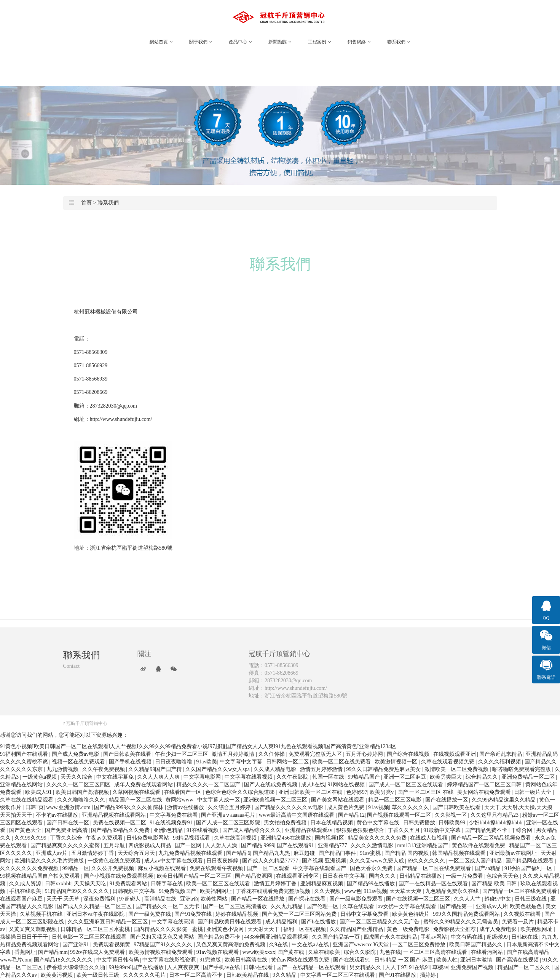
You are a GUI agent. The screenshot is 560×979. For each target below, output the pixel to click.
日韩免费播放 (420, 823)
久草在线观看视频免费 (448, 762)
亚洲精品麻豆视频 (322, 884)
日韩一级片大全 (533, 792)
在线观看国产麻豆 (22, 899)
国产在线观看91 (296, 845)
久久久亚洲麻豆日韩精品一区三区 (108, 922)
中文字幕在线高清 (174, 922)
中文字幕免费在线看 (174, 815)
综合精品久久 (482, 777)
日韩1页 (34, 807)
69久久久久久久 (427, 861)
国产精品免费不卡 (487, 830)
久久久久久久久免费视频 (30, 868)
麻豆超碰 (305, 853)
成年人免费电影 (499, 929)
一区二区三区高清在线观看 (436, 952)
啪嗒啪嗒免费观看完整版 (522, 769)
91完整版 (211, 960)
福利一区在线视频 (305, 929)
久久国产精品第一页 (337, 937)
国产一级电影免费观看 (357, 899)
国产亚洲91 (77, 945)
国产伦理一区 (323, 906)
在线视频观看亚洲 (455, 754)
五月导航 (115, 845)
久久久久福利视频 (500, 762)
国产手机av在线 (222, 967)
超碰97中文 (498, 899)
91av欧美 (207, 762)
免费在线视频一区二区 (120, 823)
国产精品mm (53, 952)
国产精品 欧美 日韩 (495, 884)
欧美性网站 (215, 899)
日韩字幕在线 (168, 884)
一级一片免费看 (465, 876)
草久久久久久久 (411, 807)
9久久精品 (285, 975)
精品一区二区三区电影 (396, 800)
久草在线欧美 (325, 952)
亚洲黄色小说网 (226, 929)
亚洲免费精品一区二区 (529, 777)
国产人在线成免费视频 (271, 785)
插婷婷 (429, 975)
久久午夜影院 (293, 777)
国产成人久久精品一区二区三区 (95, 906)
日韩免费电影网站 (148, 838)
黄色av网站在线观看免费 (301, 960)
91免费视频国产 (178, 891)
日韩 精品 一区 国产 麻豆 (404, 960)
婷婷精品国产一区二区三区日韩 (485, 785)
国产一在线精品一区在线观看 (434, 884)
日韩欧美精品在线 (248, 975)
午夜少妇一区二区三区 (182, 754)
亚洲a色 (189, 899)
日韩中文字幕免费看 (365, 914)
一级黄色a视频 (40, 777)
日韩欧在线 (525, 937)
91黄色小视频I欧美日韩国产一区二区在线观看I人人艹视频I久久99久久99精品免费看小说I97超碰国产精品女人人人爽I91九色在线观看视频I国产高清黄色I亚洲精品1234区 (198, 746)
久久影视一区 (452, 815)
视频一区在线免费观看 (79, 762)
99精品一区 (76, 868)
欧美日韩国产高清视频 (83, 792)
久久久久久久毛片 (145, 975)
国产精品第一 (457, 906)
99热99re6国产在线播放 (137, 967)
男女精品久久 (366, 967)
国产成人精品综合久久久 (252, 830)
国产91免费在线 (194, 914)
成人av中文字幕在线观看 (174, 861)
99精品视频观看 (192, 838)
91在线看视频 (203, 830)
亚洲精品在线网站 (22, 785)
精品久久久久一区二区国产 (209, 785)
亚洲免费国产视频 (473, 967)
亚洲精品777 (333, 845)
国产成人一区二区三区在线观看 (407, 785)
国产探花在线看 (308, 899)
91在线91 (420, 967)
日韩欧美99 (453, 823)
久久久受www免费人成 (377, 861)
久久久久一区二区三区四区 (79, 785)
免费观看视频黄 (112, 945)
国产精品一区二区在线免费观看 (434, 868)
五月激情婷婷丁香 (93, 853)
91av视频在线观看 (218, 952)
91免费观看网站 (129, 884)
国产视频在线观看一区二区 (400, 815)
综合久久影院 (361, 952)
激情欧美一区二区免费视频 (457, 769)
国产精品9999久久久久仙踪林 (129, 807)
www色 (353, 891)
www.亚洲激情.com (69, 807)
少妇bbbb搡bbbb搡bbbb (496, 823)
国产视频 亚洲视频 (325, 861)
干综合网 (522, 830)
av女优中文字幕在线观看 (408, 906)
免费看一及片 (519, 922)
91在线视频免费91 (172, 823)
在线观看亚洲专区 (298, 876)
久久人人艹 (468, 899)
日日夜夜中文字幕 (345, 876)
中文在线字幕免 (116, 777)
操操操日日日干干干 (25, 937)
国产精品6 (238, 853)
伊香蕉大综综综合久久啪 (77, 967)
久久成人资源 (26, 884)
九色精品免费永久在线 (453, 891)
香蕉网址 (25, 952)
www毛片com (16, 960)
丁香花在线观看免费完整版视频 (274, 891)
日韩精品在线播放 (421, 876)
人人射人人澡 (222, 845)
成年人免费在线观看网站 (144, 785)
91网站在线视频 (347, 785)
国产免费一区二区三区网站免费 (300, 914)
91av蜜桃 (371, 853)
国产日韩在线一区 (69, 823)
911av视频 (375, 891)
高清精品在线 (161, 899)
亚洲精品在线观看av (309, 830)
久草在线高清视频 (236, 838)
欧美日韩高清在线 (247, 960)
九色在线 (390, 952)
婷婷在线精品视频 (238, 914)
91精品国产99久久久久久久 (78, 891)
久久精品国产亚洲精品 (357, 929)
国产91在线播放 (398, 975)
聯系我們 (399, 42)
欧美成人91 (39, 792)
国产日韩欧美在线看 (128, 754)
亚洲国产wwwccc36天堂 (361, 945)
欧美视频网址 (537, 929)
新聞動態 (280, 42)
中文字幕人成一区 (219, 800)
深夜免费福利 (100, 899)
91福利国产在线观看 (25, 754)
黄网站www (180, 800)
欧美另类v (382, 792)
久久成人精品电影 (276, 769)
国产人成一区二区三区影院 (229, 823)
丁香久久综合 (67, 838)
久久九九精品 (287, 906)
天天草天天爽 (406, 891)
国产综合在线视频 (409, 754)
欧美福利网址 (217, 891)
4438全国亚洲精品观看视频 (277, 937)
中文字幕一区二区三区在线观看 (338, 975)
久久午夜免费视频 (104, 769)
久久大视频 (328, 891)
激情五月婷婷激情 (234, 754)
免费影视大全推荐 (455, 929)
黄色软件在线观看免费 (479, 845)
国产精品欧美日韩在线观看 (230, 922)
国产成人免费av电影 (76, 754)
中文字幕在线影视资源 (170, 960)
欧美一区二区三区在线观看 (219, 884)
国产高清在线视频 (518, 960)
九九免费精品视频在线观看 (191, 853)
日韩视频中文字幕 (134, 891)
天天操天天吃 (91, 884)
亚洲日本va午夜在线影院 (96, 914)
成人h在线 (313, 785)
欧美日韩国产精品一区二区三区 (195, 876)
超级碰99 (498, 937)
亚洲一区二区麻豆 (405, 777)
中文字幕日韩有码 (118, 960)
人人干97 (396, 967)
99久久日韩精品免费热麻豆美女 (384, 769)
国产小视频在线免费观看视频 (119, 876)
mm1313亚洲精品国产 (423, 845)
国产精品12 (351, 815)
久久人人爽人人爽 (159, 777)
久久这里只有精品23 (495, 815)
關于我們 (201, 42)
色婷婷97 (357, 792)
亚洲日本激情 (477, 960)
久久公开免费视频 (113, 868)
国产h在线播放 (319, 922)
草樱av (440, 967)
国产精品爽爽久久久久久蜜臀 (66, 845)
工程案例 (320, 42)
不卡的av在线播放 (58, 815)
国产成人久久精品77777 (271, 861)
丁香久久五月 (405, 830)
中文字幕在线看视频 (249, 777)
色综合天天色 (503, 876)
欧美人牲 (447, 960)
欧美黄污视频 (57, 975)
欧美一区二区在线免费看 (342, 762)
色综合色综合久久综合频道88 (241, 792)
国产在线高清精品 (529, 952)
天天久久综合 (77, 777)
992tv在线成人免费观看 (98, 952)
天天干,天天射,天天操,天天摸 (519, 807)
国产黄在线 (292, 952)
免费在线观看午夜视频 (217, 868)
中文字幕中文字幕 (242, 762)
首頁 (86, 203)
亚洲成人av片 (52, 853)
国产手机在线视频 (131, 762)
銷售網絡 (359, 42)
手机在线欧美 (26, 891)
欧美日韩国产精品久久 (477, 945)
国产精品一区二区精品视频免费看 (492, 838)
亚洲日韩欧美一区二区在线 (311, 792)
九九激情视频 (63, 769)
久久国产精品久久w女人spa (218, 769)
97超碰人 (131, 899)
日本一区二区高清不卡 (196, 975)
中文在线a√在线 (311, 945)
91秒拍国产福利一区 (529, 868)
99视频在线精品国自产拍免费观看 (41, 876)
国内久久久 (383, 876)
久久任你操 (272, 754)
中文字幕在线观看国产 (320, 868)
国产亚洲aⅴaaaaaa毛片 (229, 815)
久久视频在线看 (523, 914)
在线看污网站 (488, 952)
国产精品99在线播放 (372, 884)
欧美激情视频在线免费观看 (161, 952)
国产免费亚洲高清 (67, 830)
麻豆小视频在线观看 (163, 868)
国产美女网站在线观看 (338, 800)
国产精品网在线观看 (530, 861)
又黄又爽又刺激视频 (34, 929)
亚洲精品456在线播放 (286, 838)
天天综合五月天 (137, 853)
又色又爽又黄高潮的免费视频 (231, 945)
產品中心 (240, 42)
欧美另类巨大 (447, 777)
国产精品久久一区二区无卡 (168, 906)
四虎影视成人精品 (150, 845)
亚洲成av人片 (492, 906)
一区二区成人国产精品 (476, 861)
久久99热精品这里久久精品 (504, 800)
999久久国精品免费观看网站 (467, 914)
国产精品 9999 (258, 845)
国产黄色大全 (26, 830)
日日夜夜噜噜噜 (174, 762)
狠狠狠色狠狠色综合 (361, 830)
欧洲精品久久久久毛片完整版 (50, 861)
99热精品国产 (365, 777)
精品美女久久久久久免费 (378, 838)
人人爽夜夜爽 (184, 967)
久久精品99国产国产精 (156, 769)
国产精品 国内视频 (407, 853)
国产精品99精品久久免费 (121, 830)
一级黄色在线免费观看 (115, 861)
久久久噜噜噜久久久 (82, 800)
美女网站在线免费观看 (485, 792)
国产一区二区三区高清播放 (236, 906)
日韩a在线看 (259, 967)
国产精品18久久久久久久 (64, 960)
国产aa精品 (488, 868)
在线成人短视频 (429, 838)
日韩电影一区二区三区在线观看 (90, 937)
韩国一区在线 (329, 777)
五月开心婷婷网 (365, 754)
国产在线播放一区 (447, 800)
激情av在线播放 (186, 807)
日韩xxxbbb (58, 884)
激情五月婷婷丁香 (276, 884)
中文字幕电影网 (203, 777)
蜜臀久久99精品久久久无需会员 (461, 922)
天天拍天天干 (17, 815)
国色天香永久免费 (372, 868)
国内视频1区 (330, 838)
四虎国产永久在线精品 (391, 937)
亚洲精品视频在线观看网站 (115, 815)
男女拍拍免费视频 (286, 823)
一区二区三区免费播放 (420, 945)
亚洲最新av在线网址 (514, 853)
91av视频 (379, 807)
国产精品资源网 (254, 876)
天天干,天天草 (64, 899)
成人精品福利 (282, 922)
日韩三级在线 (531, 899)
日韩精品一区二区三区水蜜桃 (96, 929)
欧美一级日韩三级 (99, 975)
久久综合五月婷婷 (230, 807)
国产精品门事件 (338, 853)
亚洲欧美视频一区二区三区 (276, 800)
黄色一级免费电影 (409, 929)
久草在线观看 (359, 906)
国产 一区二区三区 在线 (426, 792)
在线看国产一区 (183, 792)
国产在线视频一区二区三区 (419, 899)
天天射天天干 (264, 929)
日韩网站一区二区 (288, 762)
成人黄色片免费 (346, 807)
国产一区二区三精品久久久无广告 (380, 922)
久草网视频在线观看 (137, 792)
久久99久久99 (31, 838)
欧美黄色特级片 (412, 914)
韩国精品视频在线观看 (459, 853)
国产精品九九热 (272, 853)
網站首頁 (161, 42)
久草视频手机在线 (42, 914)
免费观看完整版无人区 (316, 754)
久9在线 (279, 945)
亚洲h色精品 (169, 830)
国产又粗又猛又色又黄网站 (163, 937)
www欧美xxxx (259, 952)
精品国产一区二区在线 (136, 800)
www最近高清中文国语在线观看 (297, 815)
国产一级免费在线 (150, 914)
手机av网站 (435, 937)
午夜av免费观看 (105, 838)
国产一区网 (189, 845)
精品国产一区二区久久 (525, 967)
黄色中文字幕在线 (379, 823)
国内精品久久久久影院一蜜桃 (169, 929)
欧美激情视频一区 (397, 762)
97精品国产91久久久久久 (164, 945)
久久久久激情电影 (373, 845)
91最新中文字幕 (443, 830)
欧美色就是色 (526, 906)
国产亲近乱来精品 (501, 754)
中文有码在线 (467, 937)
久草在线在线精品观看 (27, 800)
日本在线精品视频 (332, 823)
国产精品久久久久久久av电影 (290, 807)
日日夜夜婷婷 (223, 861)
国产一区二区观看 (269, 868)
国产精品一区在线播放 (258, 899)
